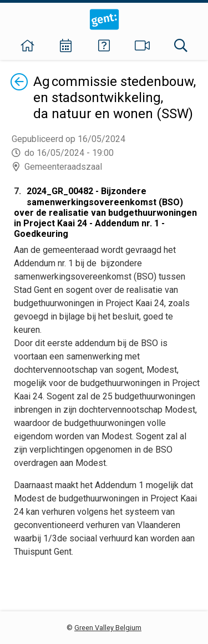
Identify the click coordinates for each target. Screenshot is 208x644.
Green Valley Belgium (108, 628)
